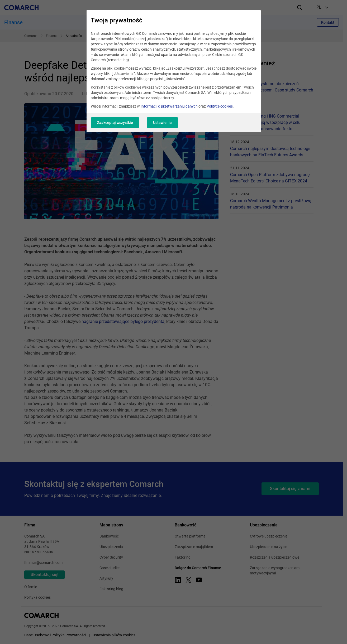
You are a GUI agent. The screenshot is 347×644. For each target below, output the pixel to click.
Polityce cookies (220, 106)
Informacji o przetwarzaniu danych (169, 106)
